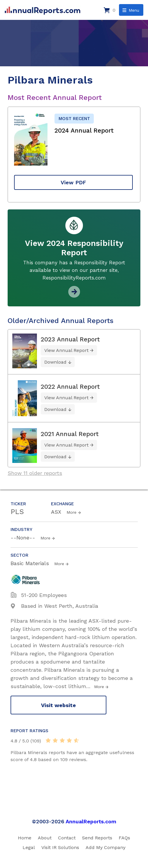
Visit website (58, 705)
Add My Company (106, 847)
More (72, 512)
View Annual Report (66, 350)
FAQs (124, 838)
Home (25, 838)
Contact (67, 838)
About (45, 838)
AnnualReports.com (91, 821)
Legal (29, 847)
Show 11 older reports (35, 473)
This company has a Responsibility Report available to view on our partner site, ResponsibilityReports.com (74, 270)
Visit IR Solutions (60, 847)
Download (55, 362)
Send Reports (97, 838)
